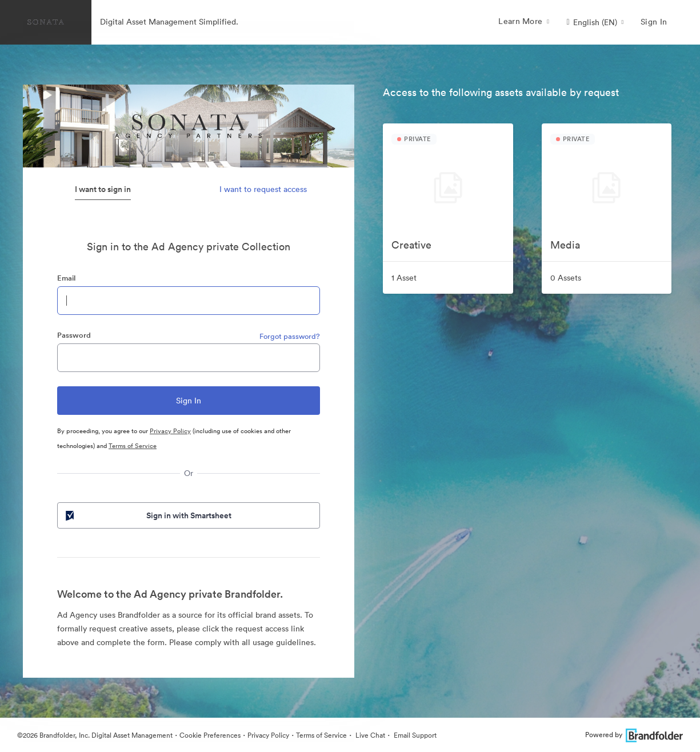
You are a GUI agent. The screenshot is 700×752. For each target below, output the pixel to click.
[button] (595, 22)
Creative (411, 245)
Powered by (634, 735)
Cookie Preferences (210, 735)
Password (74, 335)
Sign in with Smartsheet (147, 515)
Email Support (414, 735)
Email (66, 278)
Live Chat (369, 735)
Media (565, 245)
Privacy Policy (170, 431)
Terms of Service (133, 446)
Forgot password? (290, 336)
